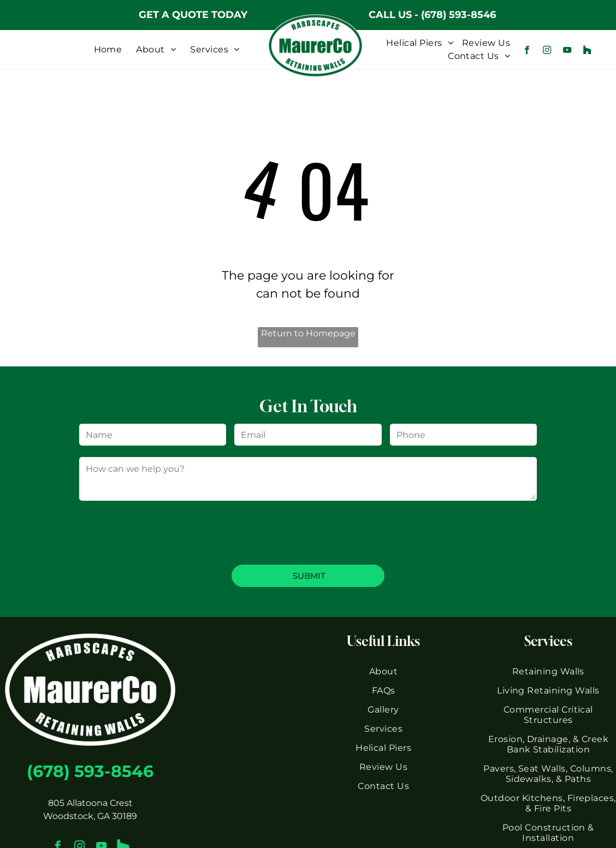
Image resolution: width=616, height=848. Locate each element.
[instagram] (547, 51)
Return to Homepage (308, 333)
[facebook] (527, 51)
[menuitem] (108, 50)
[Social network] (587, 51)
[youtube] (567, 51)
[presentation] (162, 532)
